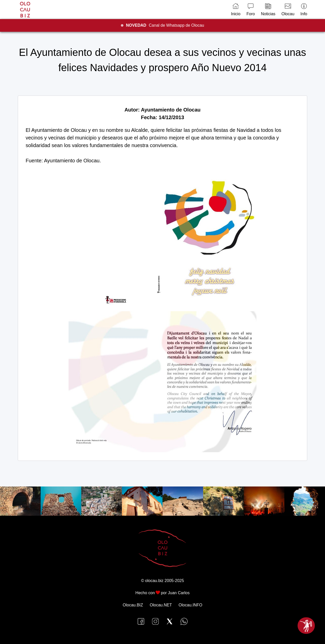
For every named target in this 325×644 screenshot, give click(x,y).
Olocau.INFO (190, 605)
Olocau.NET (161, 605)
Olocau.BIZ (133, 605)
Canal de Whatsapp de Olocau (165, 25)
